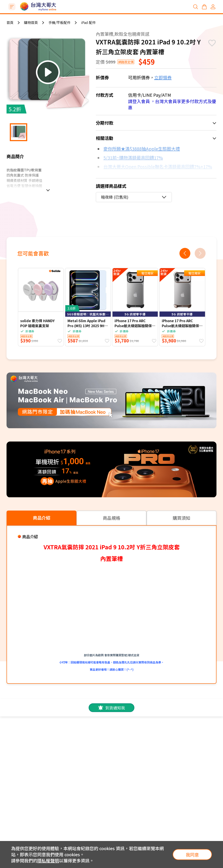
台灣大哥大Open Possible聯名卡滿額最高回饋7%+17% (158, 167)
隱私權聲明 (48, 860)
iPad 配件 (88, 22)
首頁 (10, 22)
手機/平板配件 (59, 22)
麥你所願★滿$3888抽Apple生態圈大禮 (142, 149)
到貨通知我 (111, 708)
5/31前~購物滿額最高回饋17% (133, 158)
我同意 (192, 855)
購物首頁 (31, 22)
